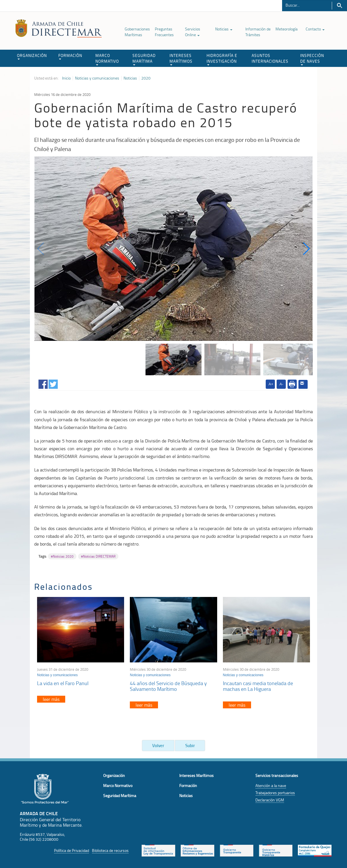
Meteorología (287, 29)
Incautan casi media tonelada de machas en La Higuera (258, 686)
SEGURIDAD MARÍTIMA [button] (144, 59)
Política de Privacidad (72, 850)
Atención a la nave (271, 785)
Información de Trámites (258, 32)
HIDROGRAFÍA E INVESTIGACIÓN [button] (222, 59)
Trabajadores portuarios (275, 793)
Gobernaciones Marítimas (137, 32)
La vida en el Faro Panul (63, 683)
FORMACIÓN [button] (70, 56)
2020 (146, 78)
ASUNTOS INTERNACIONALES (270, 58)
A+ (271, 384)
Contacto (315, 29)
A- (281, 384)
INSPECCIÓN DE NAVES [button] (312, 59)
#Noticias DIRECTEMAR (98, 556)
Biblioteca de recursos (110, 850)
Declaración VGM (270, 800)
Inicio (66, 78)
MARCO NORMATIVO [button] (107, 59)
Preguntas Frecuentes (164, 32)
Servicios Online (193, 32)
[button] (306, 249)
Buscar (339, 6)
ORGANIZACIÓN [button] (32, 56)
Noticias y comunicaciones (97, 78)
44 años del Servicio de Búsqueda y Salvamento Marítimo (168, 686)
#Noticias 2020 (62, 556)
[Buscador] (307, 5)
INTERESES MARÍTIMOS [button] (181, 59)
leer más (51, 699)
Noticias (224, 29)
